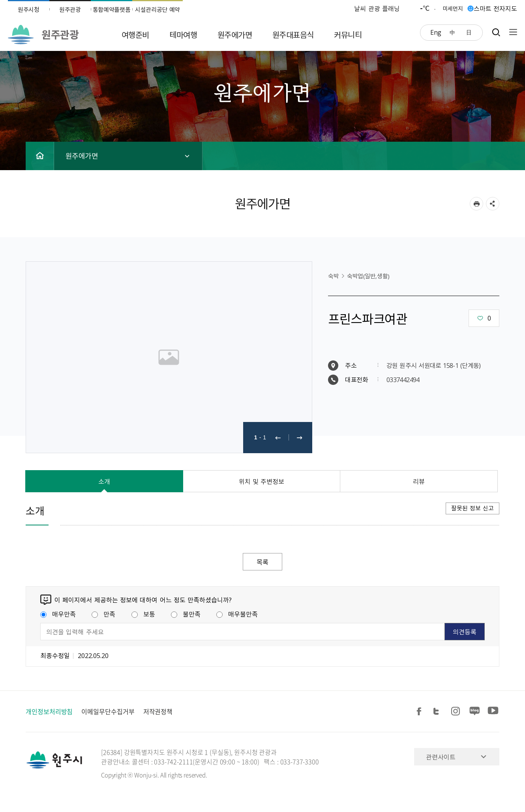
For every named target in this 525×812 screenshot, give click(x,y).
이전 (278, 438)
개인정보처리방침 (49, 711)
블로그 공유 (475, 712)
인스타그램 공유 (457, 712)
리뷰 (419, 481)
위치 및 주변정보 (262, 481)
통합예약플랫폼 (112, 9)
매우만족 (58, 614)
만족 (103, 614)
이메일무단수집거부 (108, 711)
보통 (143, 614)
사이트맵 (511, 32)
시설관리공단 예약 (157, 9)
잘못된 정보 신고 (472, 508)
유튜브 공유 (493, 712)
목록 (262, 562)
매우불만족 (237, 614)
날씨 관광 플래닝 (377, 8)
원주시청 (29, 9)
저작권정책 (158, 711)
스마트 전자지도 (495, 8)
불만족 (186, 614)
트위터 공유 (439, 712)
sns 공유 (493, 204)
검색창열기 (496, 32)
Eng (436, 32)
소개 (104, 481)
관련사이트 (441, 757)
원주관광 (70, 9)
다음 (300, 438)
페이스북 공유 (420, 712)
